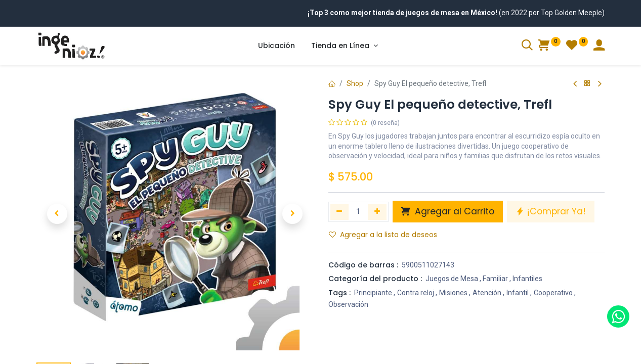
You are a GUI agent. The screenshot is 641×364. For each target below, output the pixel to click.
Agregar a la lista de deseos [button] (383, 235)
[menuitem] (276, 46)
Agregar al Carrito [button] (448, 211)
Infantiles (527, 279)
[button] (57, 214)
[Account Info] (599, 47)
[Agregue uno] (377, 212)
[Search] (527, 47)
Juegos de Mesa (452, 279)
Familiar (495, 279)
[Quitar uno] (340, 212)
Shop (355, 83)
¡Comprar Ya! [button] (551, 211)
